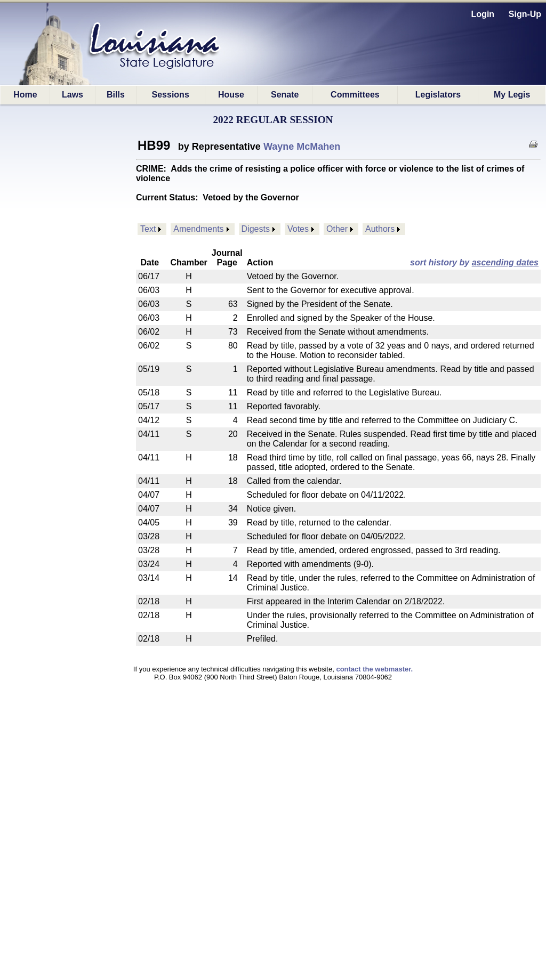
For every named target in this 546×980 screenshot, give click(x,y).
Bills (116, 95)
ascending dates (505, 262)
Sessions (171, 95)
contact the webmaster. (374, 669)
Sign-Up (525, 14)
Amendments (198, 229)
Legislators (438, 95)
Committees (355, 95)
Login (483, 14)
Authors (380, 229)
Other (337, 229)
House (231, 95)
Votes (298, 229)
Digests (256, 229)
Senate (285, 95)
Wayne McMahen (302, 147)
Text (148, 229)
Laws (73, 95)
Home (25, 95)
